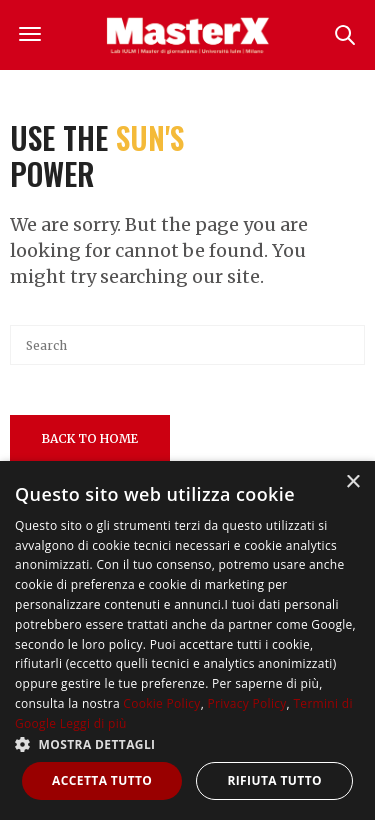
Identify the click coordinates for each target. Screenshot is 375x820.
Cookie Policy (161, 703)
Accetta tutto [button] (102, 780)
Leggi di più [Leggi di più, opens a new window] (93, 723)
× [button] (352, 482)
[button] (187, 744)
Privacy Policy (246, 703)
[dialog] (187, 640)
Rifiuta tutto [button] (274, 780)
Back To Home (90, 438)
